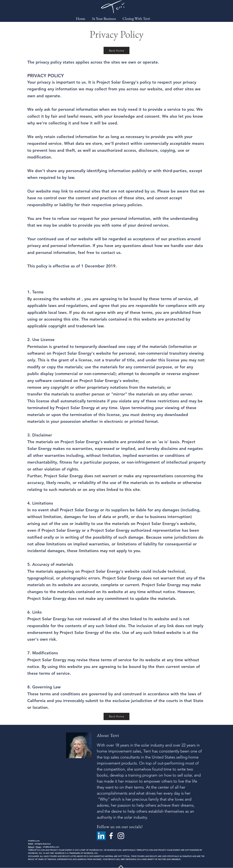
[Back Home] (116, 50)
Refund (31, 847)
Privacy (38, 847)
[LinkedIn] (101, 836)
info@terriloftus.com (51, 847)
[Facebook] (111, 836)
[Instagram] (121, 836)
